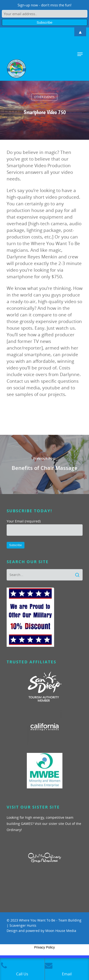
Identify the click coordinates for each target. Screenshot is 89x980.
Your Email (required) (45, 527)
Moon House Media (61, 931)
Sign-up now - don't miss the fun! (44, 5)
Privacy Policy (44, 947)
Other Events (44, 97)
